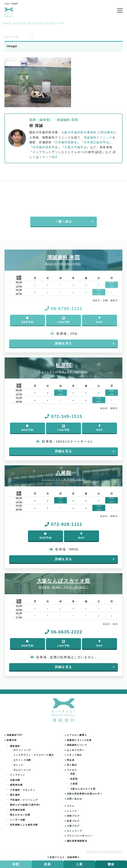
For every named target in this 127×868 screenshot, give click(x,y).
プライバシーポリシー (79, 836)
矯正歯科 (15, 795)
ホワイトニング (22, 750)
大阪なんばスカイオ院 (83, 789)
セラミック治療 (22, 760)
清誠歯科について (77, 745)
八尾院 (74, 784)
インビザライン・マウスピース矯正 (34, 755)
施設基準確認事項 (77, 841)
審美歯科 (15, 746)
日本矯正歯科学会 (96, 142)
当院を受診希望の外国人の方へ (85, 794)
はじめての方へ (76, 750)
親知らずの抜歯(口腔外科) (25, 805)
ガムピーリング (22, 770)
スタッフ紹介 (48, 157)
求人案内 (72, 765)
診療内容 (12, 740)
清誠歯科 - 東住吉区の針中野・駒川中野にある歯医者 (29, 23)
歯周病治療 (16, 785)
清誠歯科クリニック (98, 138)
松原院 (74, 779)
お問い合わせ (74, 799)
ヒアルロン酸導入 (77, 735)
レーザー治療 (18, 820)
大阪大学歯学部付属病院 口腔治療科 (87, 132)
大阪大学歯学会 (76, 147)
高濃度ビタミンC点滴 (79, 740)
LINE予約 (63, 320)
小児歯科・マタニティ (23, 790)
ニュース (72, 811)
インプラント (18, 775)
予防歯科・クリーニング (24, 800)
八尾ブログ (73, 826)
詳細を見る (64, 343)
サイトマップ (74, 831)
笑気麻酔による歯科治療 (24, 825)
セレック (18, 765)
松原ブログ (73, 821)
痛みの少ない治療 (20, 815)
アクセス (72, 770)
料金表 (71, 760)
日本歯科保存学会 (45, 147)
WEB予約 (27, 320)
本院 (73, 774)
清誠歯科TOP (14, 735)
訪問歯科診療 (18, 810)
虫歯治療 (15, 780)
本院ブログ (73, 816)
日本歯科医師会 (66, 142)
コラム (71, 806)
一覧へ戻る (64, 221)
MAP (100, 320)
